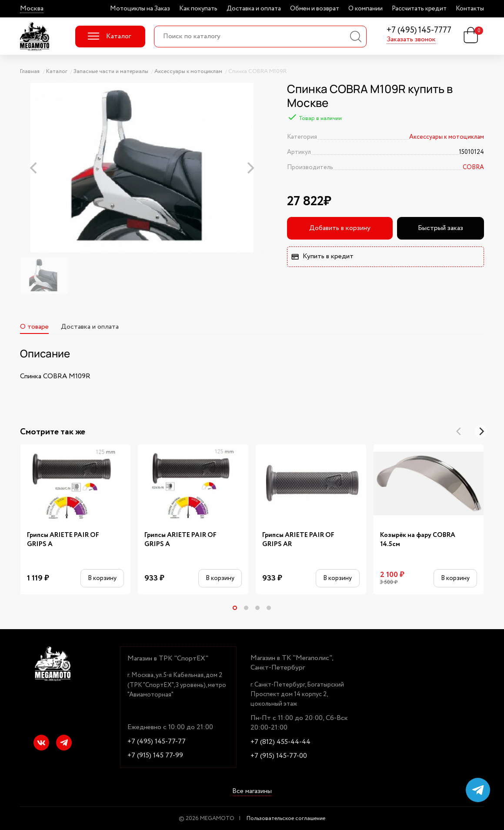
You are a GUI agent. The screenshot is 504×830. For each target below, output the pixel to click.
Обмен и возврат (315, 9)
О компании (365, 9)
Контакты (470, 9)
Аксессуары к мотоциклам (447, 137)
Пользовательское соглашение (286, 818)
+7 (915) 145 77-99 (155, 756)
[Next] (481, 431)
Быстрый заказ (441, 228)
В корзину (102, 578)
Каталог (109, 36)
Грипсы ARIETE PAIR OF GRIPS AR (298, 540)
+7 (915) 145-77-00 (279, 756)
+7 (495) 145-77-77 (157, 742)
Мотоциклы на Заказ (140, 9)
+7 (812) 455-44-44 (280, 742)
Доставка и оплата (254, 9)
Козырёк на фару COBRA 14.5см (418, 540)
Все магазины (252, 791)
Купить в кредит (322, 256)
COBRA (473, 167)
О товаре (34, 327)
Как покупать (198, 9)
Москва (32, 9)
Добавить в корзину (340, 228)
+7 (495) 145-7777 (419, 31)
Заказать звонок (411, 40)
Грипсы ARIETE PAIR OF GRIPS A (63, 540)
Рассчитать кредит (419, 9)
